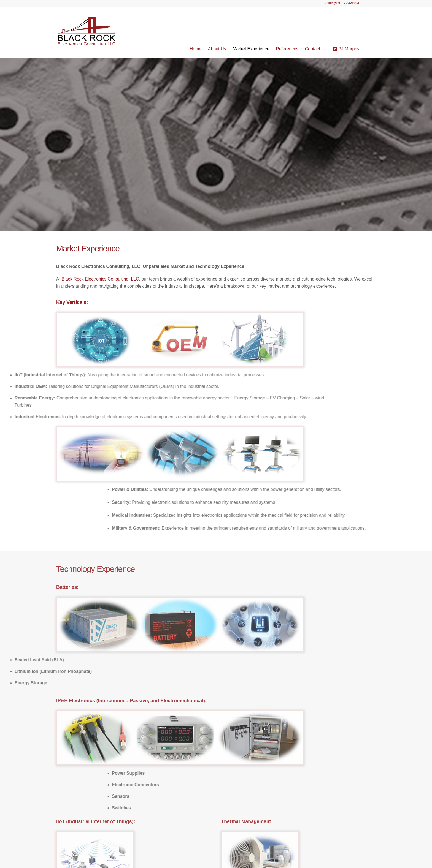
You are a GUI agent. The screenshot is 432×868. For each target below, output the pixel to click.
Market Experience (251, 49)
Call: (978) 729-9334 (342, 3)
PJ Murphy (346, 49)
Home (195, 49)
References (287, 49)
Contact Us (316, 49)
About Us (217, 49)
